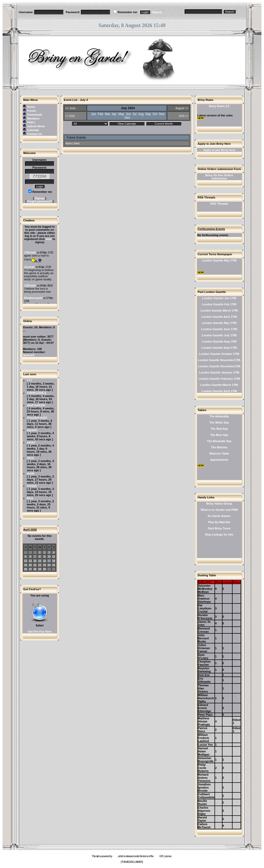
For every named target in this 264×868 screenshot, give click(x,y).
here (49, 239)
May (121, 114)
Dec (127, 118)
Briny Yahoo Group (219, 504)
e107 (115, 856)
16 (44, 561)
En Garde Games (219, 516)
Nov (162, 114)
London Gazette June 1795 (219, 329)
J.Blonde (30, 252)
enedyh (32, 486)
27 (30, 569)
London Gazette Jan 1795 (219, 298)
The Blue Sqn (219, 435)
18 (53, 561)
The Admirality (219, 416)
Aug (141, 114)
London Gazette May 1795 (219, 323)
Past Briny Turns (219, 528)
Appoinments (219, 460)
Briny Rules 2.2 (219, 106)
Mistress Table (219, 453)
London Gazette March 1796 (219, 385)
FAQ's (31, 122)
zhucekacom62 (37, 418)
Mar (108, 114)
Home (31, 107)
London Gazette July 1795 (219, 335)
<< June (70, 108)
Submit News (36, 126)
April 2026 (30, 530)
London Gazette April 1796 (219, 391)
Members (33, 118)
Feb (101, 114)
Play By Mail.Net (219, 522)
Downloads (35, 115)
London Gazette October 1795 (219, 354)
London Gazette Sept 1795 (219, 348)
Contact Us (35, 134)
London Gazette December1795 (219, 366)
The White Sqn (219, 423)
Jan (93, 114)
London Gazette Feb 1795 (219, 304)
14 (35, 561)
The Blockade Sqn (219, 441)
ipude (31, 473)
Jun (128, 114)
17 (49, 561)
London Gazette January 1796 (219, 372)
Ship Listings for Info (219, 535)
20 (30, 565)
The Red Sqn (219, 429)
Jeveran (29, 267)
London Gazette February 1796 (219, 379)
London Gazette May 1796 (219, 260)
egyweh (32, 430)
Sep (148, 114)
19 (26, 565)
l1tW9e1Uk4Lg (36, 393)
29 (40, 569)
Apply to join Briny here (219, 150)
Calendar (33, 130)
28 (35, 569)
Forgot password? (40, 201)
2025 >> (184, 116)
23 (44, 565)
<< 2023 (70, 116)
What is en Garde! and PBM (219, 510)
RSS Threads (219, 204)
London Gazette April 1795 (219, 317)
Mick (30, 498)
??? (29, 380)
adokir (31, 442)
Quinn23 (29, 355)
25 (53, 565)
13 (30, 561)
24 (49, 565)
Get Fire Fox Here (40, 632)
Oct (155, 114)
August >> (182, 108)
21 (35, 565)
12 (26, 561)
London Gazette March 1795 (219, 310)
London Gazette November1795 (219, 360)
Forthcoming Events (211, 229)
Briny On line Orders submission (219, 177)
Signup (157, 12)
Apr (114, 114)
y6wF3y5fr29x (36, 405)
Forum (31, 111)
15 (40, 561)
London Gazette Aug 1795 (219, 341)
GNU (156, 856)
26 (26, 569)
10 (49, 557)
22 (40, 565)
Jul (134, 114)
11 (53, 557)
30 (44, 569)
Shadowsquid (33, 298)
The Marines (219, 447)
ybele (30, 458)
